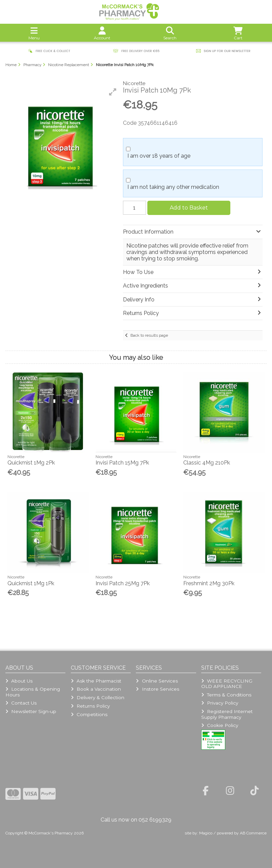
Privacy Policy (220, 703)
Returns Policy (90, 706)
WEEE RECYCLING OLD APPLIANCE (227, 684)
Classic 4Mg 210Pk (207, 463)
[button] (113, 92)
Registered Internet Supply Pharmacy (227, 714)
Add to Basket (189, 208)
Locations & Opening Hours (33, 692)
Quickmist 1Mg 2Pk (31, 463)
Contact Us (21, 703)
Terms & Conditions (226, 695)
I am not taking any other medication (173, 187)
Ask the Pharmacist (96, 681)
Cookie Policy (220, 725)
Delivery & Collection (98, 697)
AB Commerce (253, 833)
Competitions (89, 714)
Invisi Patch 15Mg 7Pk (122, 463)
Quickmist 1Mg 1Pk (31, 583)
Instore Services (157, 689)
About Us (19, 681)
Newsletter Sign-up (31, 711)
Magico (206, 833)
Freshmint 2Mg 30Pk (209, 583)
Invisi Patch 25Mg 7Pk (123, 583)
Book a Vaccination (96, 689)
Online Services (157, 681)
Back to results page (149, 335)
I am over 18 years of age (159, 156)
